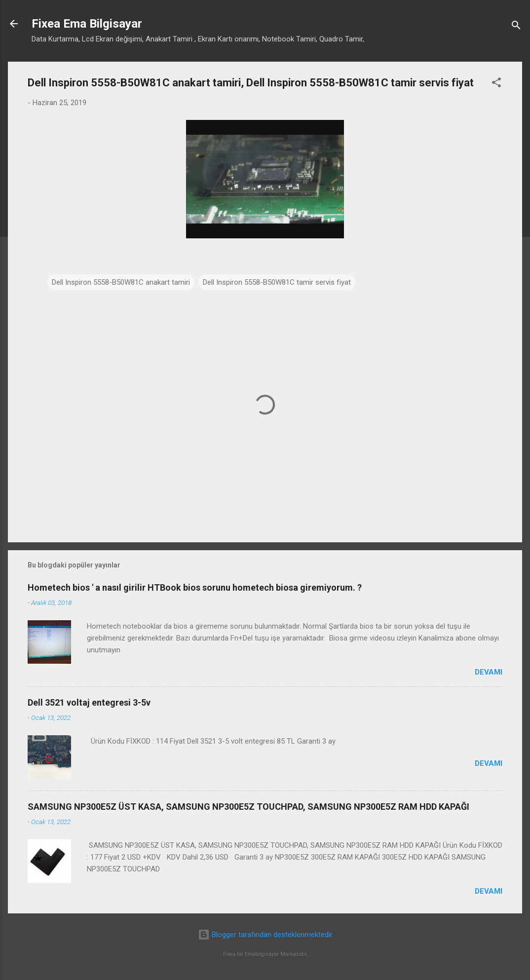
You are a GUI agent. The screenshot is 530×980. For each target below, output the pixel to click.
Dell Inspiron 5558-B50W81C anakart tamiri (121, 282)
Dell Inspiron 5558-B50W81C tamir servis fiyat (277, 282)
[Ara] (516, 27)
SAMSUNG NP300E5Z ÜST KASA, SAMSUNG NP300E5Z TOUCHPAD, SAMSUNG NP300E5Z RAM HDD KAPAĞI (248, 807)
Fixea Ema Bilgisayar (87, 24)
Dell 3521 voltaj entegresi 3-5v (89, 702)
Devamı (489, 672)
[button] (496, 84)
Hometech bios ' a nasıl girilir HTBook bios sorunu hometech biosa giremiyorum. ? (195, 587)
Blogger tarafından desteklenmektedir (265, 935)
